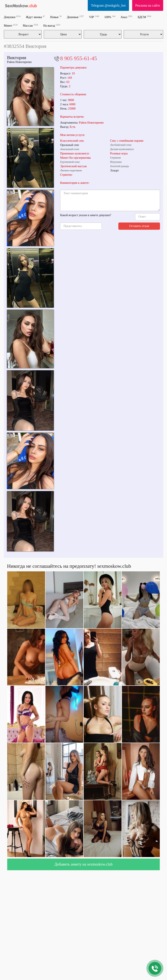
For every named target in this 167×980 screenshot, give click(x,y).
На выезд (52, 25)
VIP (94, 17)
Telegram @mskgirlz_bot (108, 5)
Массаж (30, 25)
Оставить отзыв (139, 226)
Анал (127, 17)
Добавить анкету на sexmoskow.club (83, 864)
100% (110, 17)
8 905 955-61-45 (79, 58)
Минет (11, 25)
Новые (56, 17)
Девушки (12, 17)
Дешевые (75, 17)
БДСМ (144, 17)
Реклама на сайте (148, 5)
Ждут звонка (35, 17)
